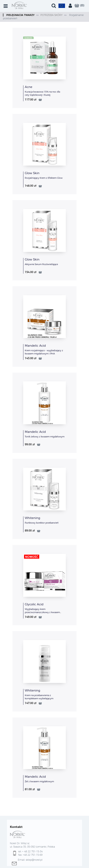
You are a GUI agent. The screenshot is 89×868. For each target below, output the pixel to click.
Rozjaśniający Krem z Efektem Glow (44, 178)
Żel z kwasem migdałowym (39, 781)
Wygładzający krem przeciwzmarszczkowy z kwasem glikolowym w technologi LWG (42, 612)
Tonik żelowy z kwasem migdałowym (45, 437)
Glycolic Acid (34, 604)
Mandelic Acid (35, 346)
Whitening (33, 518)
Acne (29, 87)
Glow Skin (32, 173)
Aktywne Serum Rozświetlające (41, 264)
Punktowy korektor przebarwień (42, 523)
